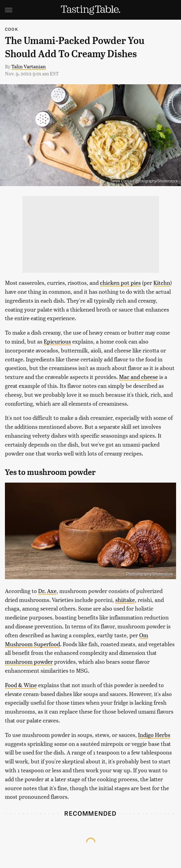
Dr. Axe (47, 591)
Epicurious (57, 341)
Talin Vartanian (29, 66)
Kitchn (162, 283)
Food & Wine (21, 685)
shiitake (125, 600)
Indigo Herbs (154, 735)
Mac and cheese (138, 377)
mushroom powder (29, 661)
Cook (12, 29)
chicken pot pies (120, 283)
